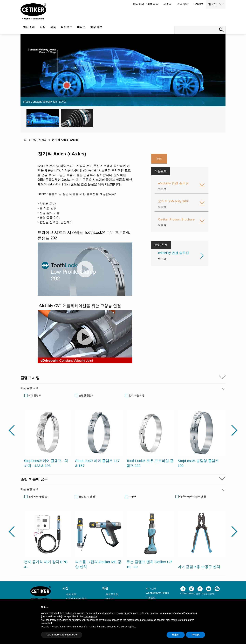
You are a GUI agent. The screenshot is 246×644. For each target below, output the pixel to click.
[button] (44, 118)
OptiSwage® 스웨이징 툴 (193, 496)
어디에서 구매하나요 (146, 4)
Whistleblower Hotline (157, 593)
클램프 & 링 (112, 594)
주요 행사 (183, 4)
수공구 (133, 496)
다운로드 (66, 27)
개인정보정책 (208, 594)
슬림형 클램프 (86, 395)
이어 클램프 (35, 395)
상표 (198, 594)
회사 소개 (29, 27)
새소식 (168, 4)
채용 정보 (96, 27)
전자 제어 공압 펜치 (39, 496)
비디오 (81, 27)
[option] (48, 439)
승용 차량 (71, 594)
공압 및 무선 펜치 (88, 496)
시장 (43, 27)
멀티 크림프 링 (137, 395)
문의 (159, 159)
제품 (53, 27)
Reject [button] (176, 635)
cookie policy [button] (90, 617)
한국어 (212, 4)
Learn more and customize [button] (62, 635)
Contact (198, 4)
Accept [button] (196, 635)
